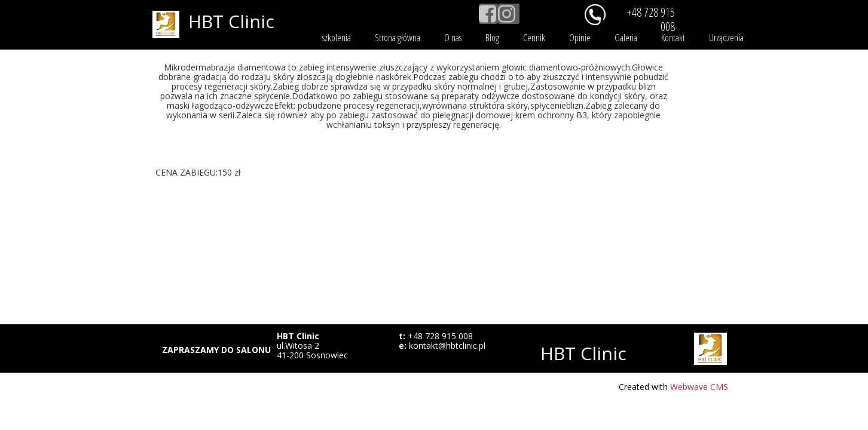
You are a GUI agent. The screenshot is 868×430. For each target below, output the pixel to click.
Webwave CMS (699, 387)
